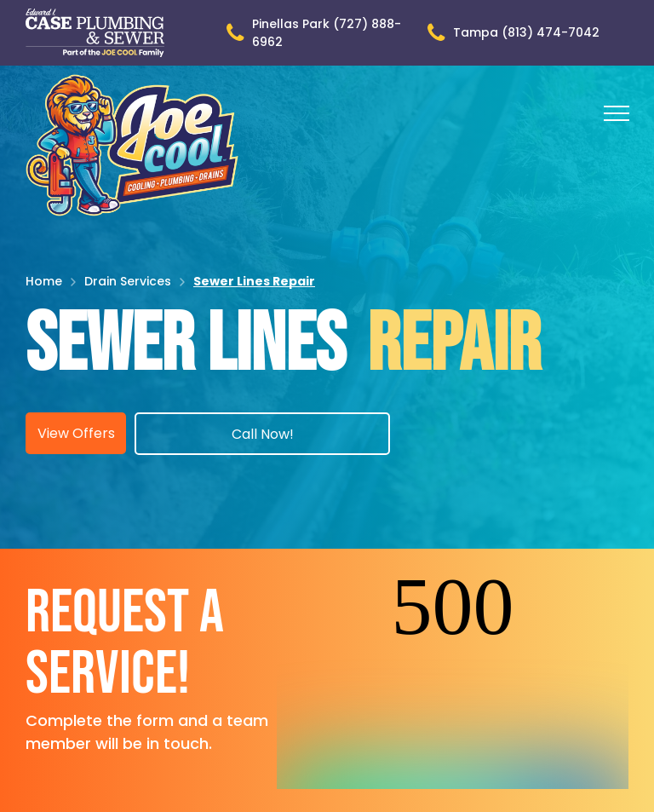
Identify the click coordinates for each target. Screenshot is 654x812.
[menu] (617, 113)
